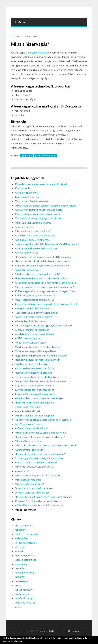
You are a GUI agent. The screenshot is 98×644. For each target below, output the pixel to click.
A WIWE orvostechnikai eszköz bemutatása (40, 505)
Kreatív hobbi (23, 188)
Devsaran (73, 631)
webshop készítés (25, 603)
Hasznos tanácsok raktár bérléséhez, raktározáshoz (44, 261)
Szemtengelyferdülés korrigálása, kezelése (39, 458)
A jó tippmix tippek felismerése (32, 240)
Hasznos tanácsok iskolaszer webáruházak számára (43, 497)
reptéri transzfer (24, 590)
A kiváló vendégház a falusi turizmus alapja (39, 210)
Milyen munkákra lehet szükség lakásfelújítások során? (45, 206)
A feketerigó (22, 471)
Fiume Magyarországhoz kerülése (34, 373)
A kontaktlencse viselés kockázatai (35, 368)
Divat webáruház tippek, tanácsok (34, 488)
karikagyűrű (21, 538)
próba (18, 585)
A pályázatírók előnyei (27, 270)
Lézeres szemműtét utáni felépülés (35, 415)
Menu (20, 22)
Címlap (14, 36)
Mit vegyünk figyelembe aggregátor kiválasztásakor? (44, 287)
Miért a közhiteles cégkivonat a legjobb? (37, 274)
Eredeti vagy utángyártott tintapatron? (37, 377)
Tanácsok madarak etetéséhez (32, 201)
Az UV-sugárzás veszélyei (29, 424)
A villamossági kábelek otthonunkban (36, 248)
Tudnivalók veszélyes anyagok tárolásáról (38, 218)
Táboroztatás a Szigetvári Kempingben (37, 313)
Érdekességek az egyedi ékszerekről (35, 295)
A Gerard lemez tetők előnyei (31, 428)
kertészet (20, 547)
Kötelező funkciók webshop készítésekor (38, 501)
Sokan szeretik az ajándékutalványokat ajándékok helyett (47, 244)
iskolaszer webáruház (27, 534)
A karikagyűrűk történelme (30, 450)
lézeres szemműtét (25, 560)
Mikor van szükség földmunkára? (33, 223)
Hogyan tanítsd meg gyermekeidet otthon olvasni (43, 257)
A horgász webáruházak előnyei (33, 308)
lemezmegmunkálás (39, 52)
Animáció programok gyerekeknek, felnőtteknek (42, 265)
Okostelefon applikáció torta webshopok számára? (43, 420)
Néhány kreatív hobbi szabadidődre (35, 402)
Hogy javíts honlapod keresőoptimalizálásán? (40, 454)
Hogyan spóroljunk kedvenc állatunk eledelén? (41, 355)
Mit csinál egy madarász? (29, 480)
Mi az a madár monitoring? (29, 484)
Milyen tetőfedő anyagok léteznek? (35, 467)
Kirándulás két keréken (28, 197)
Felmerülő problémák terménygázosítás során (40, 381)
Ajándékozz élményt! (27, 193)
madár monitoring (25, 572)
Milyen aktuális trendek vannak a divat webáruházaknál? (46, 445)
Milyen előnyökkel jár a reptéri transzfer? (38, 475)
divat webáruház (24, 525)
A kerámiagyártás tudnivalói (31, 321)
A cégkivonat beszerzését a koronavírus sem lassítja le (45, 283)
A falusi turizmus (24, 227)
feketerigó (21, 530)
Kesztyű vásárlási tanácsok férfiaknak (36, 462)
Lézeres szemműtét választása (32, 330)
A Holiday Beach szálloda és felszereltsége (39, 398)
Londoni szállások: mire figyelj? (32, 492)
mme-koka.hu (48, 631)
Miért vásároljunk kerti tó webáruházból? (38, 347)
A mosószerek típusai (27, 253)
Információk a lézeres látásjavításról (35, 394)
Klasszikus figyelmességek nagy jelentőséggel (41, 184)
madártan (20, 577)
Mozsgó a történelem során (30, 343)
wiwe (18, 607)
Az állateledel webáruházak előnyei (34, 334)
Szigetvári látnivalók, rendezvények (35, 385)
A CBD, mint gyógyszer (28, 338)
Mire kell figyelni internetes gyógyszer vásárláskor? (44, 325)
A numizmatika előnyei (27, 411)
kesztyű (19, 551)
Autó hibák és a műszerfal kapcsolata (36, 235)
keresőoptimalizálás (26, 543)
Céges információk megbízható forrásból (38, 214)
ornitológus (21, 581)
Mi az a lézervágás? (25, 510)
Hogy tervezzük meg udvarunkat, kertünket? (40, 437)
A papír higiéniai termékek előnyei (34, 317)
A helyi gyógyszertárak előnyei (32, 364)
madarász (20, 568)
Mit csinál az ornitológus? (29, 441)
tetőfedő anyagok (25, 598)
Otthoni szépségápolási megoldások (36, 351)
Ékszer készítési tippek (28, 407)
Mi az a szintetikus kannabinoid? (33, 231)
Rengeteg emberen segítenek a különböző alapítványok (46, 304)
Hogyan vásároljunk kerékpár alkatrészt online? (41, 278)
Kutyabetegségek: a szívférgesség (35, 390)
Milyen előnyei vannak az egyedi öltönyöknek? (41, 433)
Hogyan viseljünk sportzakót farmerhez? (37, 360)
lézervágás (27, 156)
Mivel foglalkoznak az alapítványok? (35, 300)
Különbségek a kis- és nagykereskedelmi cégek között (45, 291)
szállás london (23, 594)
